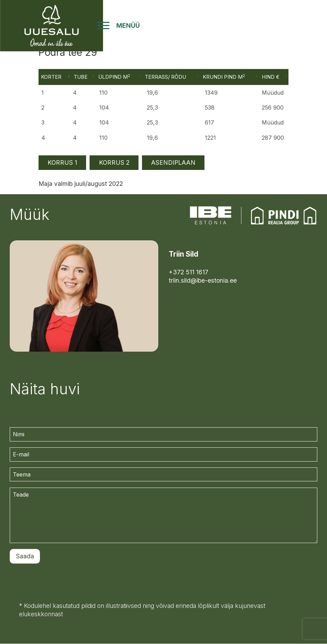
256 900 (272, 108)
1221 (211, 138)
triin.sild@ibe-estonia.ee (203, 281)
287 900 (272, 138)
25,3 (153, 108)
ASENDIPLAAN (173, 163)
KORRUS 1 (62, 163)
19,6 (153, 138)
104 (106, 108)
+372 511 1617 (188, 272)
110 (105, 138)
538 (210, 108)
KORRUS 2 (114, 163)
